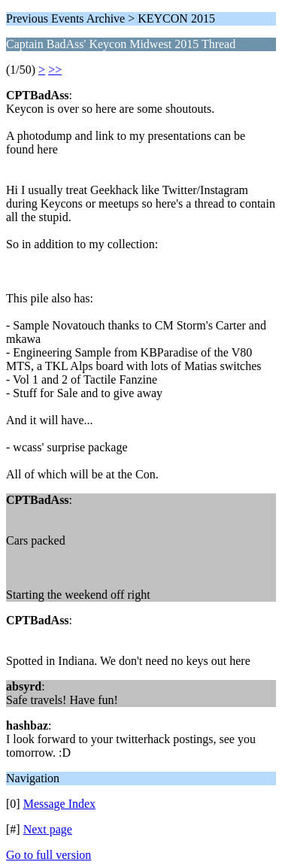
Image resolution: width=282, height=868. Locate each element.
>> (55, 70)
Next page (48, 829)
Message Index (59, 804)
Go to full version (49, 855)
